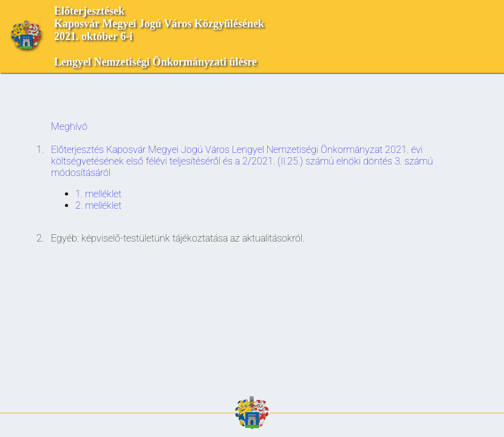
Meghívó (69, 127)
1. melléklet (98, 194)
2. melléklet (98, 205)
